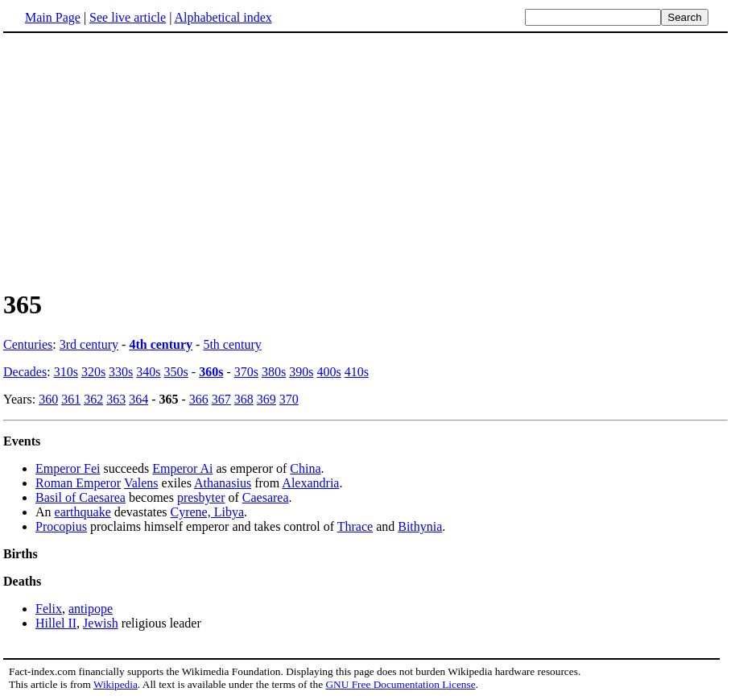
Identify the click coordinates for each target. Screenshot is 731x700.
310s (66, 372)
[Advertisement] (365, 160)
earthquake (83, 512)
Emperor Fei (68, 468)
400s (328, 372)
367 (221, 399)
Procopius (61, 526)
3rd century (89, 344)
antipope (91, 609)
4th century (161, 344)
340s (148, 372)
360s (211, 372)
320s (93, 372)
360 (48, 399)
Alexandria (310, 483)
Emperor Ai (182, 468)
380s (274, 372)
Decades (25, 372)
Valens (141, 483)
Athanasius (223, 483)
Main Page (53, 17)
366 (199, 399)
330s (121, 372)
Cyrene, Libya (208, 512)
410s (357, 372)
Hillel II (56, 623)
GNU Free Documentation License (400, 684)
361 (71, 399)
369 (266, 399)
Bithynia (420, 526)
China (305, 468)
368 (244, 399)
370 (289, 399)
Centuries (28, 344)
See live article (128, 17)
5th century (232, 344)
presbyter (201, 497)
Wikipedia (116, 684)
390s (301, 372)
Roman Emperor (78, 483)
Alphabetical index (223, 17)
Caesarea (266, 497)
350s (176, 372)
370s (246, 372)
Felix (49, 609)
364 (138, 399)
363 (116, 399)
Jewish (101, 623)
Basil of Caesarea (81, 497)
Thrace (355, 526)
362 (93, 399)
